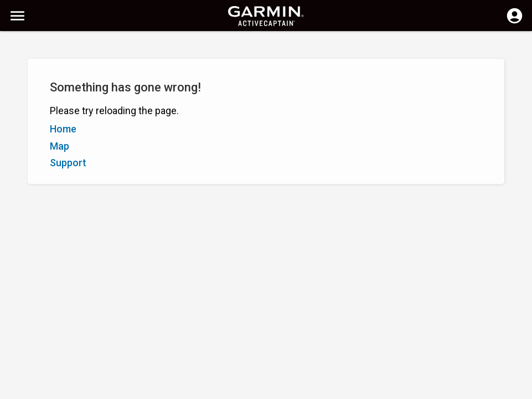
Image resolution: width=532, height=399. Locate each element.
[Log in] (515, 22)
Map (60, 146)
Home (63, 129)
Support (68, 163)
